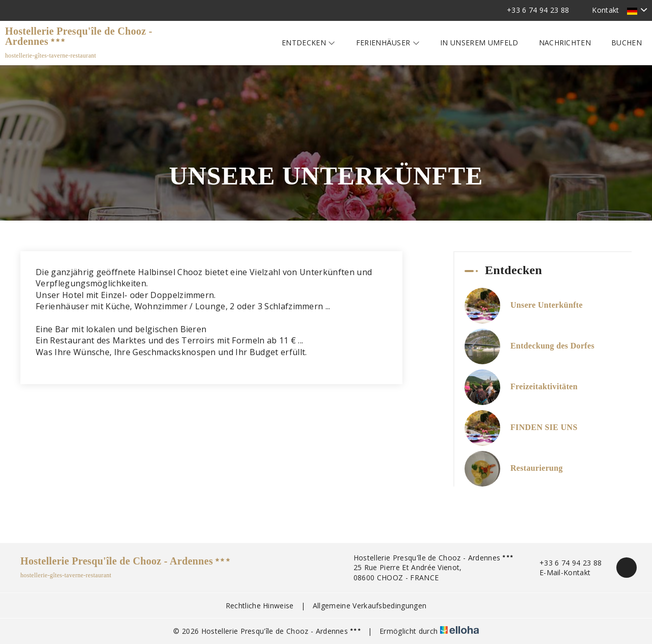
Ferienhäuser (388, 43)
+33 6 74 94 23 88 (565, 563)
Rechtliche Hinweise (260, 606)
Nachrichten (565, 43)
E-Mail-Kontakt (559, 572)
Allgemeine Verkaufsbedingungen (370, 606)
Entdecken (309, 43)
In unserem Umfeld (479, 43)
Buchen (627, 43)
